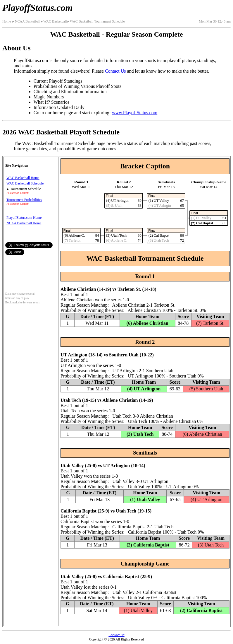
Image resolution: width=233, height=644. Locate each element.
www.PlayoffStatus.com (135, 113)
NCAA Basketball (26, 21)
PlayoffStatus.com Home (24, 218)
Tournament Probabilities (24, 200)
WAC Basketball (54, 21)
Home (7, 21)
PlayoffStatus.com (37, 8)
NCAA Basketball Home (24, 223)
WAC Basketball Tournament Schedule (96, 21)
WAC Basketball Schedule (25, 183)
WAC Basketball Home (23, 178)
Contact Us (115, 71)
